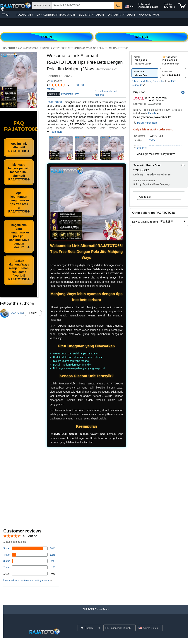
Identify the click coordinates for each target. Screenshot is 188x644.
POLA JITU (102, 48)
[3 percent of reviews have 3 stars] (29, 561)
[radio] (145, 60)
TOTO (152, 140)
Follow (33, 313)
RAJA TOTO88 (121, 48)
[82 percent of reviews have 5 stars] (29, 548)
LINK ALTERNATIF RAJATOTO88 (56, 15)
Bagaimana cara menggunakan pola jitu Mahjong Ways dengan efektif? (19, 236)
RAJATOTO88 (25, 15)
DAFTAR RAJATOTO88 (122, 15)
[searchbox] (83, 6)
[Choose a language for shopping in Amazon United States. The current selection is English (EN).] (129, 6)
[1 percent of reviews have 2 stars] (29, 567)
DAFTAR (142, 37)
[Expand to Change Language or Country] (99, 628)
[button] (6, 15)
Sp (52, 81)
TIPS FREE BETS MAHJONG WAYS (74, 48)
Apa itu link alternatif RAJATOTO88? (19, 147)
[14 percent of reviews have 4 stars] (29, 555)
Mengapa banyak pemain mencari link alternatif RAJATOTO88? (19, 172)
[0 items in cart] (182, 6)
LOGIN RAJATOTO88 (92, 15)
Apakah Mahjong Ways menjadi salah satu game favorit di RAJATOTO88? (19, 270)
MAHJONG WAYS (149, 15)
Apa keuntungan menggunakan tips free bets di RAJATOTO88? (19, 202)
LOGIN (47, 37)
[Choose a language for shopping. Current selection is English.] (87, 628)
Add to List (145, 197)
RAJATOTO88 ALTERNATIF (36, 48)
